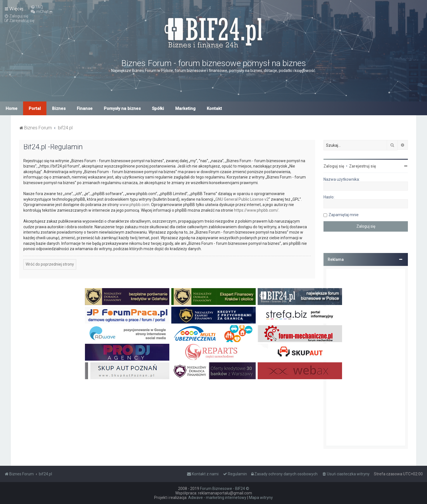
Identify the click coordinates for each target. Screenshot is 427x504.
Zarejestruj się (363, 166)
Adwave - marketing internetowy (217, 498)
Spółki (158, 109)
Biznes (59, 109)
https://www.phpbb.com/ (256, 210)
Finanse (85, 109)
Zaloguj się (334, 166)
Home (12, 109)
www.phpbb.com (134, 205)
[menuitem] (37, 7)
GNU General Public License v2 (242, 199)
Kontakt (214, 109)
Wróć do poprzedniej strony (50, 264)
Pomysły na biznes (122, 109)
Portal (35, 109)
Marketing (185, 109)
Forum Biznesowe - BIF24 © (225, 489)
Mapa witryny (261, 498)
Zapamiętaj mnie (344, 215)
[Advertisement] (366, 357)
